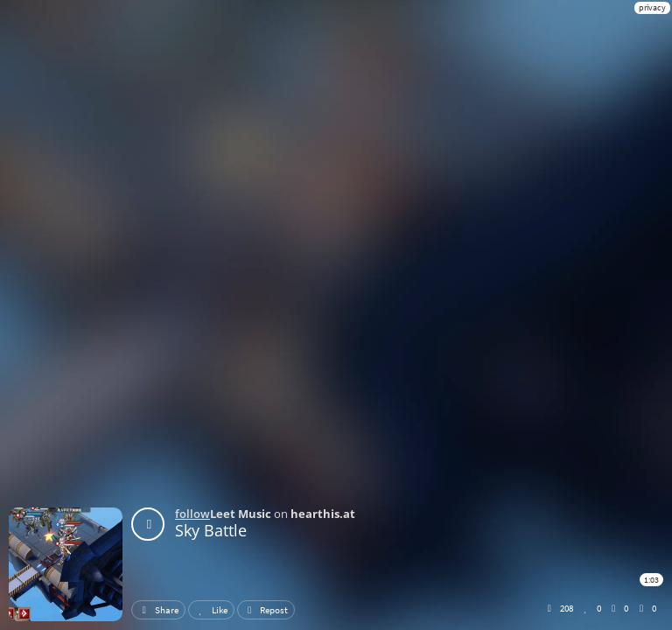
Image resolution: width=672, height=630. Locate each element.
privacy (652, 7)
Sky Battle (211, 530)
